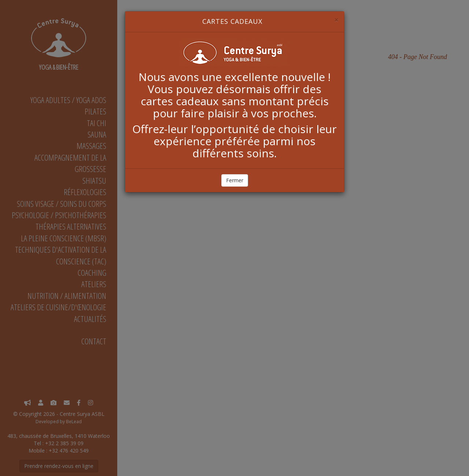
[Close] (336, 20)
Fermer (235, 180)
